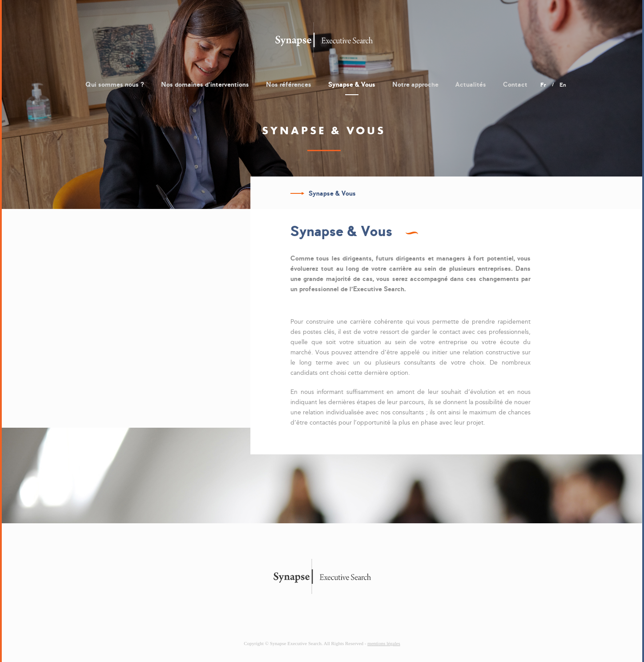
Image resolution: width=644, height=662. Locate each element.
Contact (515, 84)
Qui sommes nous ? (115, 84)
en (563, 85)
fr (543, 85)
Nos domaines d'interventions (205, 84)
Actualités (471, 84)
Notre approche (415, 84)
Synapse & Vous (352, 84)
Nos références (289, 84)
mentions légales (384, 643)
